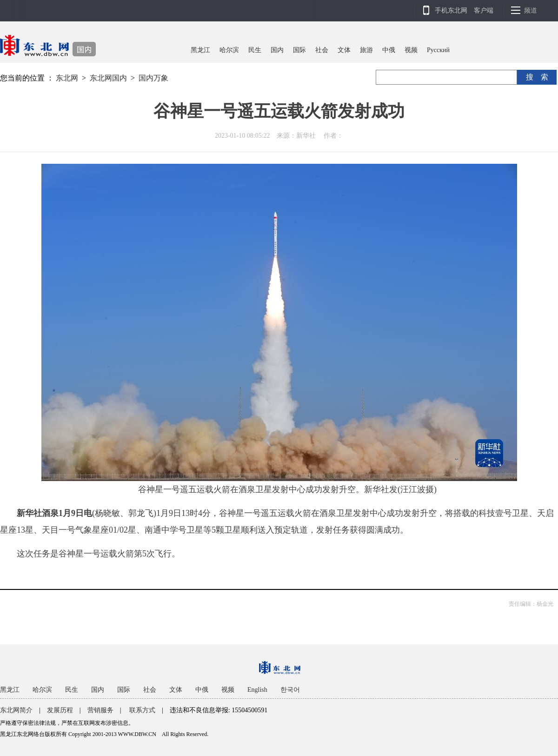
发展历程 (60, 710)
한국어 (290, 690)
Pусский (438, 50)
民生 (255, 50)
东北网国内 (108, 78)
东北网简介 (16, 710)
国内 (277, 50)
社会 (322, 50)
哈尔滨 (229, 50)
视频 (411, 50)
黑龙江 (200, 50)
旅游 (366, 50)
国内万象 (153, 78)
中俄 (389, 50)
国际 (299, 50)
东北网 (67, 78)
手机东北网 (451, 10)
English (257, 690)
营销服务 (100, 710)
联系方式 (142, 710)
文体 (344, 50)
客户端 (484, 10)
